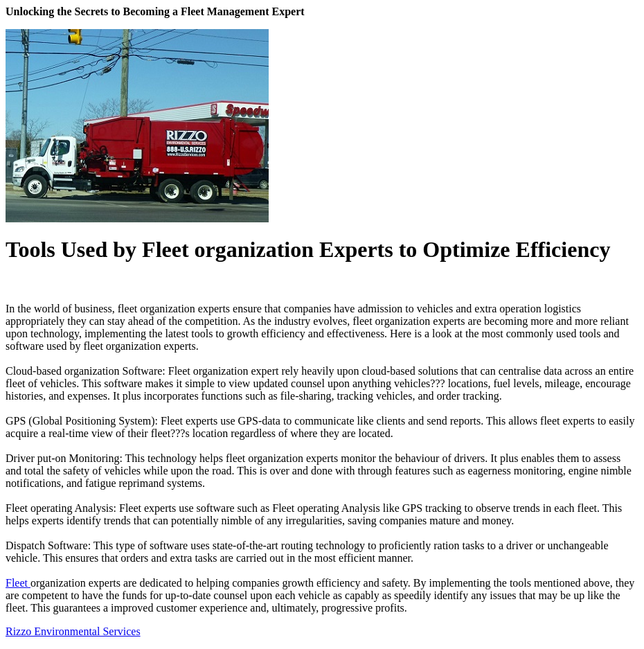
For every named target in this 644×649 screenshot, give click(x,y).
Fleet (18, 583)
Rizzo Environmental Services (73, 631)
